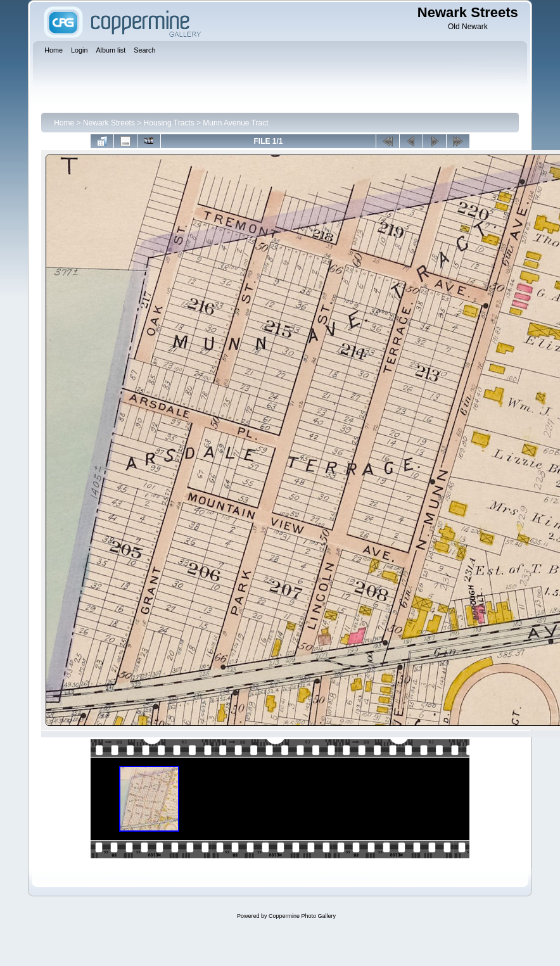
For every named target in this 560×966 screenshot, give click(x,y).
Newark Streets (109, 123)
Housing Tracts (169, 123)
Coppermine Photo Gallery (302, 916)
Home (64, 123)
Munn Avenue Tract (235, 123)
